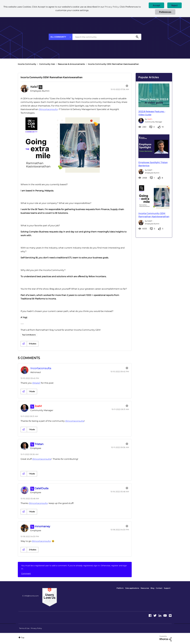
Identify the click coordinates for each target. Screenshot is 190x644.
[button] (156, 5)
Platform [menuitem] (120, 588)
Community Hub (47, 64)
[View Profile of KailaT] (34, 87)
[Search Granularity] (61, 37)
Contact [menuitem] (159, 588)
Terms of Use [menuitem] (24, 628)
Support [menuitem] (167, 588)
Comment (26, 573)
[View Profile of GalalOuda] (41, 488)
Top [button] (23, 638)
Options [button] (127, 86)
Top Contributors (29, 335)
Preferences (165, 12)
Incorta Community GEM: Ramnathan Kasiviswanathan (52, 77)
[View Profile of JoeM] (38, 406)
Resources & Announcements (71, 64)
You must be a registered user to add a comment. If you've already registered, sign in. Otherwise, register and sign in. (74, 567)
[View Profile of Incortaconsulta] (41, 368)
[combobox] (107, 37)
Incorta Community (27, 64)
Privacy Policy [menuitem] (36, 628)
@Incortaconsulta (48, 109)
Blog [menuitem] (152, 588)
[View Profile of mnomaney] (42, 526)
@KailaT (36, 383)
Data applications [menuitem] (132, 588)
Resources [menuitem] (145, 588)
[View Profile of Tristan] (39, 444)
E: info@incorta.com (31, 596)
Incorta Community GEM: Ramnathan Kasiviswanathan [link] (113, 64)
